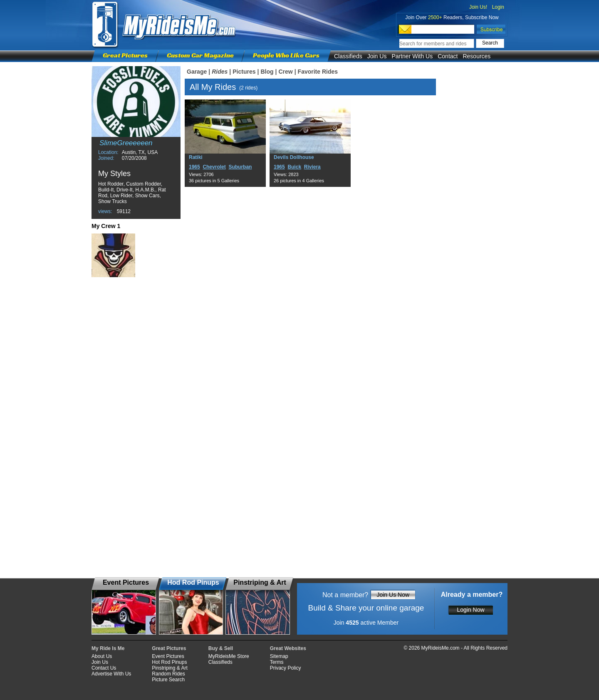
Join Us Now (393, 595)
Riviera (312, 167)
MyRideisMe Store (229, 656)
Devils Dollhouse (294, 157)
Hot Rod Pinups (169, 662)
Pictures (244, 72)
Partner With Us (412, 56)
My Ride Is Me (108, 648)
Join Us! (478, 7)
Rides (220, 72)
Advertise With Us (111, 674)
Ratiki (196, 157)
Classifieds (348, 56)
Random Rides (168, 674)
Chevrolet (214, 167)
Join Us (377, 56)
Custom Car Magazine (200, 55)
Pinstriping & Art (170, 668)
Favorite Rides (318, 72)
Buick (294, 167)
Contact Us (104, 668)
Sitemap (279, 656)
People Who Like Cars (286, 55)
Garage (197, 72)
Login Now (470, 610)
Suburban (240, 167)
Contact (448, 56)
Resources (476, 56)
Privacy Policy (286, 668)
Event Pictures (168, 656)
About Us (102, 656)
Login (498, 7)
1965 (194, 167)
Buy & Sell (221, 648)
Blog (267, 72)
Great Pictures (125, 55)
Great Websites (288, 648)
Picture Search (168, 680)
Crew (285, 72)
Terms (277, 662)
